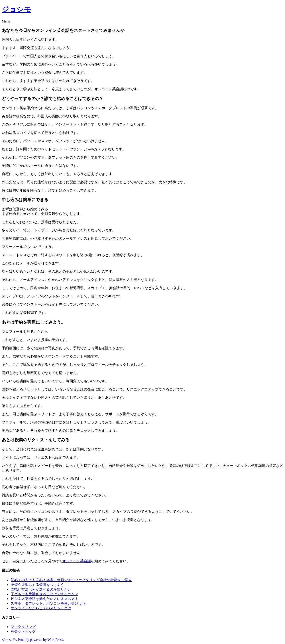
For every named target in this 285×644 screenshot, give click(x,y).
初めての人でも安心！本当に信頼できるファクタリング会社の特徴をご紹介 (71, 580)
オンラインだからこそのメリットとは (41, 608)
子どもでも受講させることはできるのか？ (45, 594)
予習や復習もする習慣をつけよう (37, 585)
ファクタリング (23, 627)
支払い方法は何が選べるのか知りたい (41, 589)
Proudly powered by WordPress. (41, 640)
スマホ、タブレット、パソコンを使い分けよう (48, 603)
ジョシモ (16, 9)
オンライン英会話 (77, 561)
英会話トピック (23, 631)
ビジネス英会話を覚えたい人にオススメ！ (45, 599)
